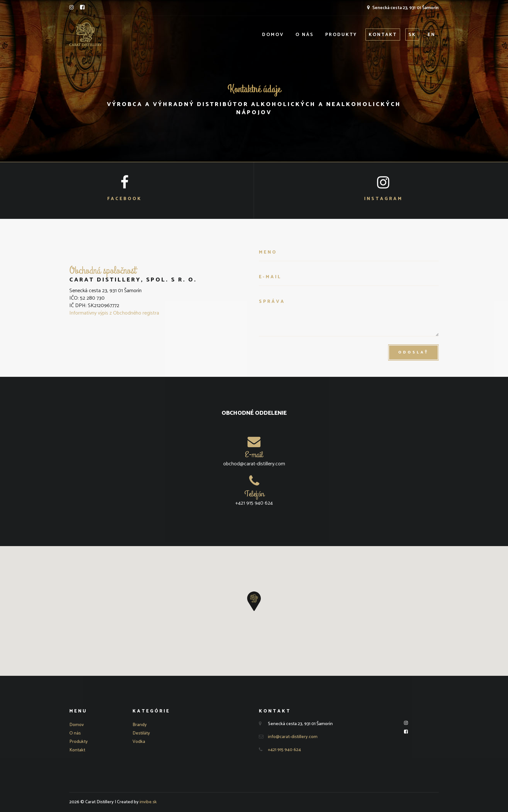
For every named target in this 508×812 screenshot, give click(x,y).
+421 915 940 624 (254, 503)
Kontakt (383, 35)
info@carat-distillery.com (293, 737)
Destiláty (141, 733)
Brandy (140, 725)
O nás (305, 35)
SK (412, 35)
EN (432, 35)
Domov (273, 35)
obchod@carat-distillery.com (254, 464)
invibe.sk (148, 802)
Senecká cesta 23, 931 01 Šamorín (403, 8)
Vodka (139, 742)
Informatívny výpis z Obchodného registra (114, 313)
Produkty (341, 35)
